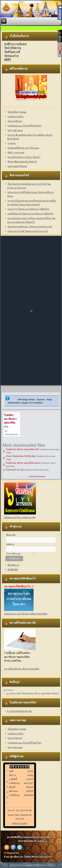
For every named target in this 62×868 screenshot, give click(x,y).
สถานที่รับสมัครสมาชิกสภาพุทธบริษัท (22, 669)
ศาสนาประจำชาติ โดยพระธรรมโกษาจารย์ (28, 231)
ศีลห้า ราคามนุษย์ (16, 153)
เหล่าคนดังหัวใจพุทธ (17, 166)
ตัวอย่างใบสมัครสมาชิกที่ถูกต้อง (21, 456)
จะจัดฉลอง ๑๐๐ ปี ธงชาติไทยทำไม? (25, 126)
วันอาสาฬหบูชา (15, 121)
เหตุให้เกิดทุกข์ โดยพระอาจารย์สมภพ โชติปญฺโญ (30, 214)
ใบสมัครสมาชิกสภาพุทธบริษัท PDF (23, 449)
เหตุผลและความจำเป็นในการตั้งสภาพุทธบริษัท (26, 614)
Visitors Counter (20, 823)
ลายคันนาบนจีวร (16, 117)
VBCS (49, 865)
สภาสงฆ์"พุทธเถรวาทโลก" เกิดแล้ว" (24, 157)
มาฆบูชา (12, 143)
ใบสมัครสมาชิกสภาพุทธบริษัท (10, 419)
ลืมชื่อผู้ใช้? (13, 570)
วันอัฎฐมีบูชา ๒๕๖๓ (17, 112)
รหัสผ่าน (10, 544)
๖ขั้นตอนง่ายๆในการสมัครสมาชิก (20, 518)
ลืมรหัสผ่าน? (14, 565)
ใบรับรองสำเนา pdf (15, 470)
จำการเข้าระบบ (13, 554)
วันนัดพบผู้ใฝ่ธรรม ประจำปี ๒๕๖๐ (23, 148)
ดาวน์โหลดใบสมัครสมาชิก (20, 711)
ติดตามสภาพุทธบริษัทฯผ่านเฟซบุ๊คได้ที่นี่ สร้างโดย (29, 865)
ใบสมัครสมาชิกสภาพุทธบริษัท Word (23, 463)
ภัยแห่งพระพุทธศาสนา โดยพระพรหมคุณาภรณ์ (30, 227)
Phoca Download (37, 476)
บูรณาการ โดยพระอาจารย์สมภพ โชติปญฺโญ (28, 209)
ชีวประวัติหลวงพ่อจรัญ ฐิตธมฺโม (22, 162)
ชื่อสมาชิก (11, 535)
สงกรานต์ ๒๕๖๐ (15, 130)
